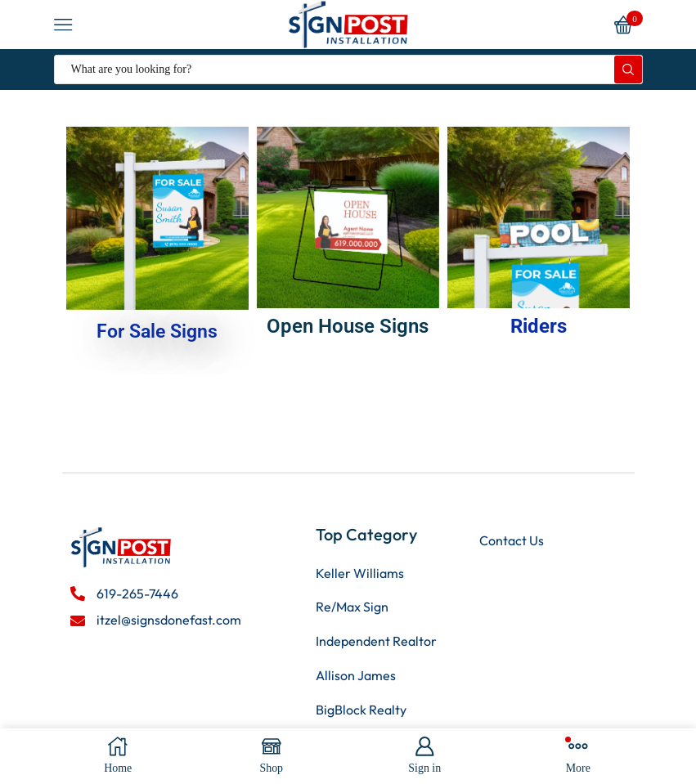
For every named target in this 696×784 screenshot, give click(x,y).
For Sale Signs (157, 331)
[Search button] (628, 69)
